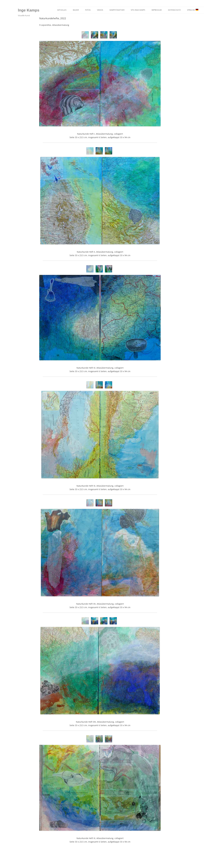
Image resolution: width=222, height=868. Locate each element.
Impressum (157, 10)
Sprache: (193, 10)
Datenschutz (174, 10)
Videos (100, 10)
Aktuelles (62, 10)
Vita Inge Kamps (138, 10)
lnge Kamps (29, 10)
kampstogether (117, 10)
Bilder (76, 10)
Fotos (88, 10)
